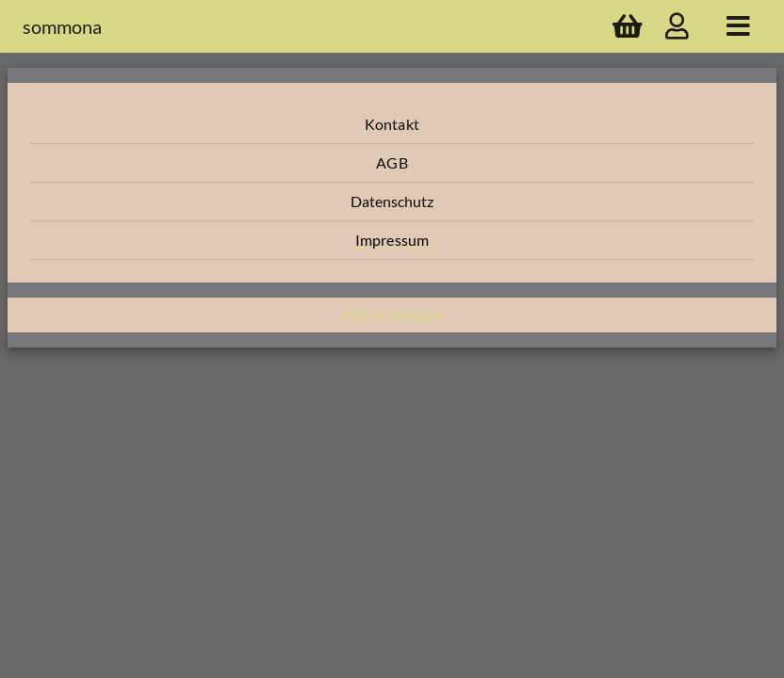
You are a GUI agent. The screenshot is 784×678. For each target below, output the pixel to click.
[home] (738, 26)
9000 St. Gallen (392, 314)
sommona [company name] (62, 26)
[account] (677, 26)
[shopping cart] (628, 26)
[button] (392, 125)
